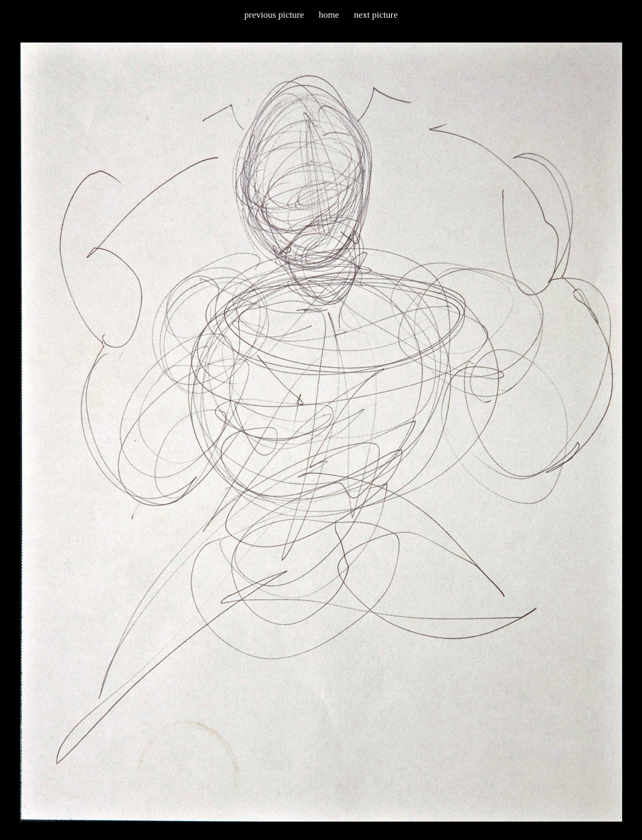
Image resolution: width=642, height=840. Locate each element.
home (329, 15)
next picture (376, 15)
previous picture (274, 15)
